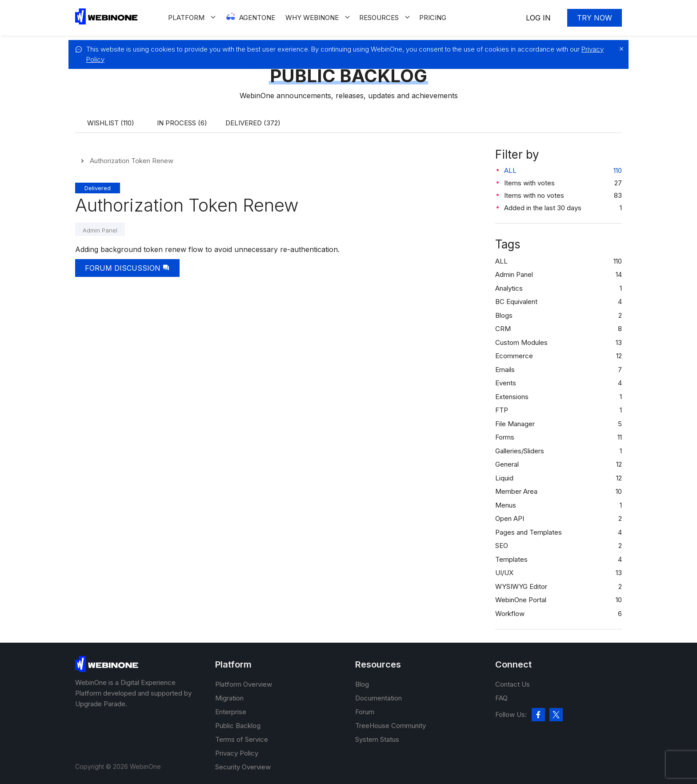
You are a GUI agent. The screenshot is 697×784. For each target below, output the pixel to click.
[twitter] (556, 715)
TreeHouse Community (391, 726)
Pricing (433, 18)
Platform (186, 18)
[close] (619, 49)
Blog (362, 684)
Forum (365, 712)
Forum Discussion (127, 268)
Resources (379, 18)
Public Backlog (238, 726)
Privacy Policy (237, 753)
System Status (377, 739)
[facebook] (538, 715)
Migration (229, 698)
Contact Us (513, 684)
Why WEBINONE (312, 18)
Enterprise (231, 712)
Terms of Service (242, 739)
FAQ (501, 698)
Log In (538, 18)
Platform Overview (244, 684)
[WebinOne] (106, 22)
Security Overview (243, 767)
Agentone (257, 18)
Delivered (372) (253, 123)
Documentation (379, 698)
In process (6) (182, 123)
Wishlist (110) (111, 123)
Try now (595, 18)
